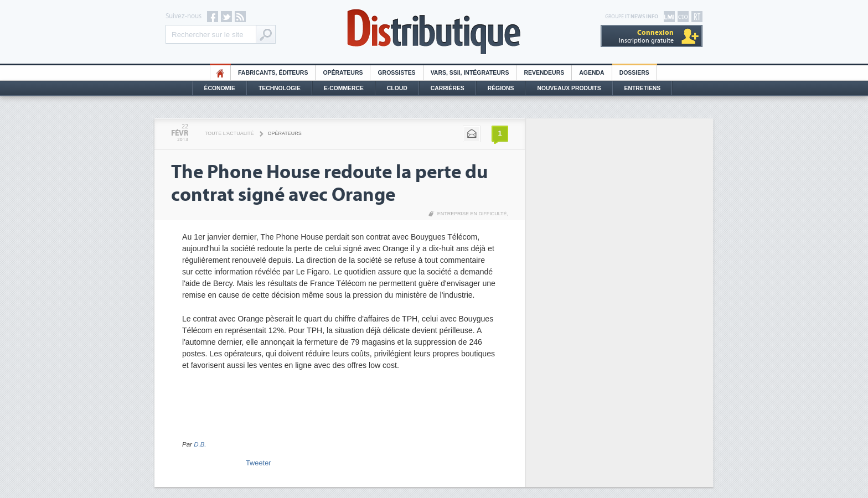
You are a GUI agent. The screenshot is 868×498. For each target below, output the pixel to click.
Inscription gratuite (646, 36)
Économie (220, 88)
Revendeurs (544, 73)
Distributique (434, 32)
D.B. (200, 444)
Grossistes (396, 73)
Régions (501, 88)
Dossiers (634, 73)
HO (220, 73)
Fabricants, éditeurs (273, 73)
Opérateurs (343, 73)
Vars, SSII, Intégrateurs (470, 73)
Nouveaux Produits (569, 88)
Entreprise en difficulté (472, 214)
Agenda (591, 73)
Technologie (280, 88)
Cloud (397, 88)
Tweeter (259, 463)
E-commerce (344, 88)
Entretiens (643, 88)
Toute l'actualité (229, 133)
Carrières (448, 88)
